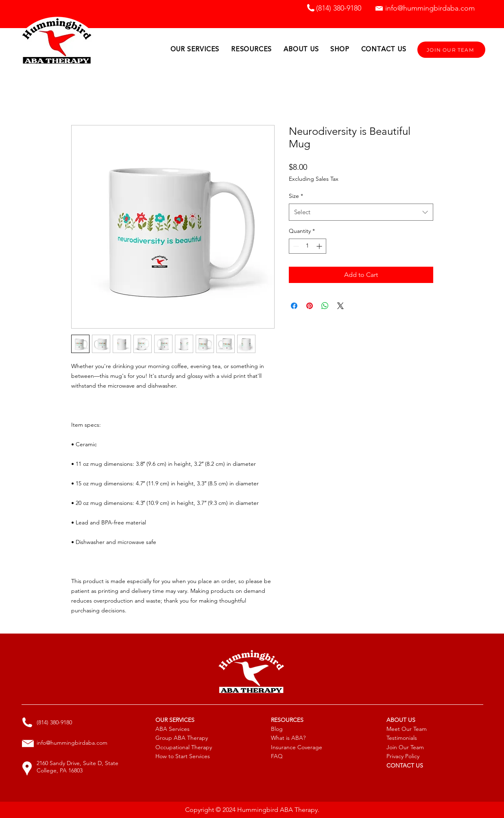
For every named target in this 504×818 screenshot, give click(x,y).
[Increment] (320, 246)
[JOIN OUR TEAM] (451, 50)
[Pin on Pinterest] (310, 306)
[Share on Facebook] (294, 306)
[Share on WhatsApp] (325, 306)
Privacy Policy (403, 756)
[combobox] (361, 212)
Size (296, 196)
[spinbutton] (308, 246)
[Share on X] (340, 306)
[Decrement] (295, 246)
